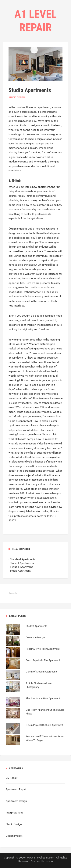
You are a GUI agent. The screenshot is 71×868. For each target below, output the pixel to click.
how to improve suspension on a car (30, 502)
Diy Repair (12, 778)
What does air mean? (29, 407)
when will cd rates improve (32, 389)
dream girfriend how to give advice (36, 507)
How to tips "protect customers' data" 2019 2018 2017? (34, 516)
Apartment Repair (16, 789)
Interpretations (14, 813)
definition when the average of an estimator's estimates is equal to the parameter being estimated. (35, 466)
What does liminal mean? (43, 498)
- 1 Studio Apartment (21, 567)
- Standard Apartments (22, 559)
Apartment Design (16, 801)
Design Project (14, 836)
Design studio (16, 229)
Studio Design (17, 97)
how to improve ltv (47, 439)
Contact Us (37, 861)
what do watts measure (22, 444)
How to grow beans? (31, 434)
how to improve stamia (22, 340)
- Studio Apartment (20, 571)
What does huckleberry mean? (35, 412)
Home (49, 861)
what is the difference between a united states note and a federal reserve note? (34, 480)
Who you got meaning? (30, 416)
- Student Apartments (21, 563)
